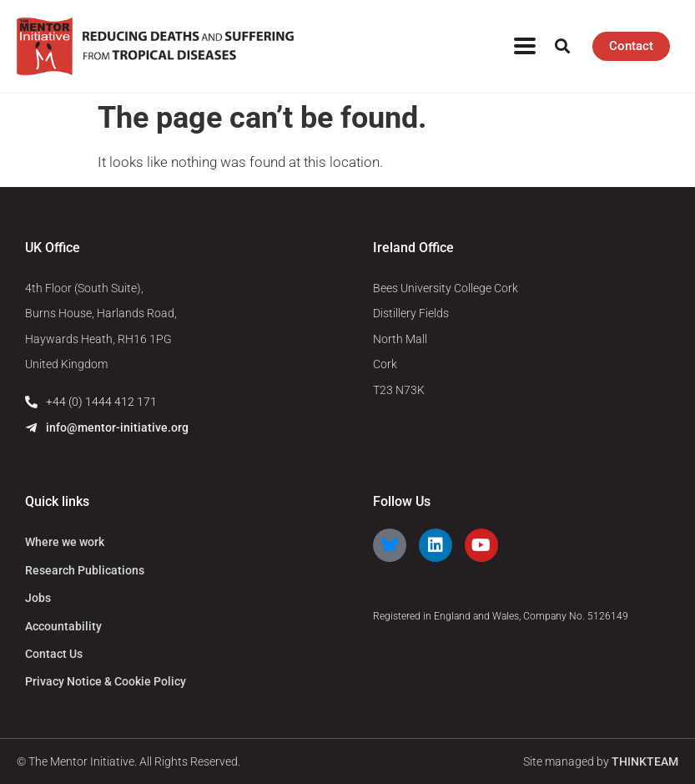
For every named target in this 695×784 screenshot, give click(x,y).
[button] (562, 46)
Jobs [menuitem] (38, 598)
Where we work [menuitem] (65, 542)
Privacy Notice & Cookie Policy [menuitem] (106, 681)
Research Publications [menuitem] (85, 570)
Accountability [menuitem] (63, 626)
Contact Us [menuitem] (54, 654)
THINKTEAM (645, 761)
